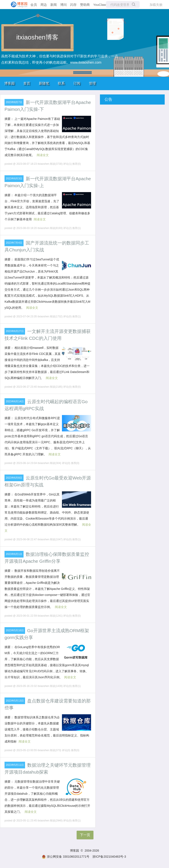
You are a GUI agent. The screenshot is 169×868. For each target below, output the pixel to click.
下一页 (85, 835)
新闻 (54, 5)
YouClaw (100, 5)
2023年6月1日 (14, 554)
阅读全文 (43, 155)
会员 (34, 5)
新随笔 (44, 83)
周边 (44, 5)
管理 (92, 83)
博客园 (9, 83)
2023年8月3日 (14, 179)
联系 (61, 83)
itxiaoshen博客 (37, 37)
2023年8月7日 (14, 102)
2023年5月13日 (15, 701)
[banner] (17, 5)
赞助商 (85, 5)
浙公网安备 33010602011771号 (66, 857)
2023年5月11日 (15, 765)
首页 (27, 83)
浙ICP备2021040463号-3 (109, 857)
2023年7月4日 (14, 243)
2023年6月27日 (15, 331)
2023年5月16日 (15, 630)
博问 (63, 5)
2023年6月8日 (14, 478)
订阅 (77, 83)
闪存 (73, 5)
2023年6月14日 (15, 401)
